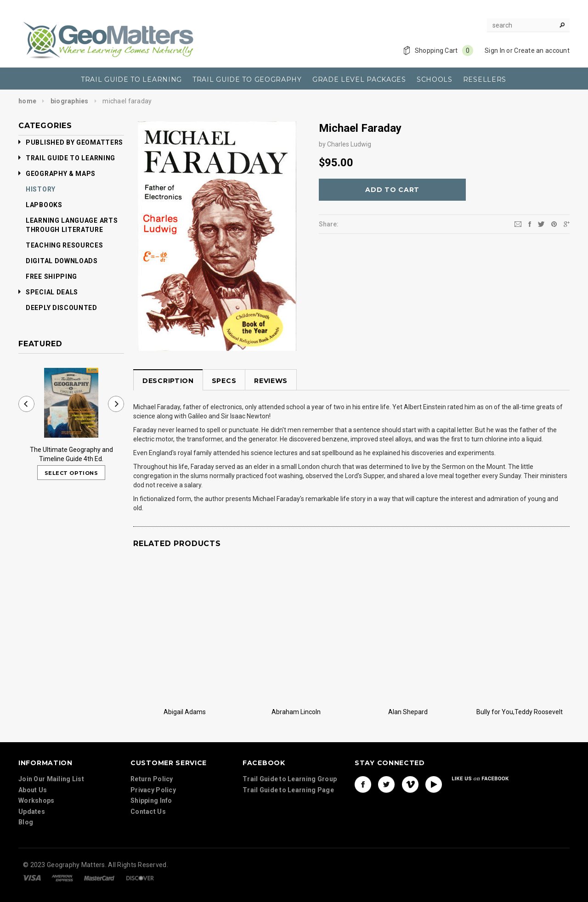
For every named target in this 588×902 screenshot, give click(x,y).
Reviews (271, 381)
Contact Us (148, 816)
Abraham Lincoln (296, 711)
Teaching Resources (65, 245)
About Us (33, 795)
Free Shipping (51, 276)
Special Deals (48, 292)
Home (27, 101)
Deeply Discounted (62, 308)
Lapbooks (44, 205)
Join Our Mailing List (51, 784)
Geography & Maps (57, 174)
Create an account (542, 51)
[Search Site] (528, 25)
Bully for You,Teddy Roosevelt (520, 711)
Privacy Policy (153, 794)
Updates (32, 816)
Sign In (495, 51)
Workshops (37, 805)
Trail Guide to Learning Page (288, 793)
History (41, 189)
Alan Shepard (408, 711)
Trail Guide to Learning (67, 158)
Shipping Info (151, 805)
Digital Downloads (62, 261)
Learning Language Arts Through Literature (72, 225)
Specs (224, 381)
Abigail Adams (185, 711)
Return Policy (152, 783)
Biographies (70, 101)
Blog (26, 827)
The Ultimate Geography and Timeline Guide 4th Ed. (71, 454)
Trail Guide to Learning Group (290, 782)
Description (168, 381)
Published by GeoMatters (71, 142)
